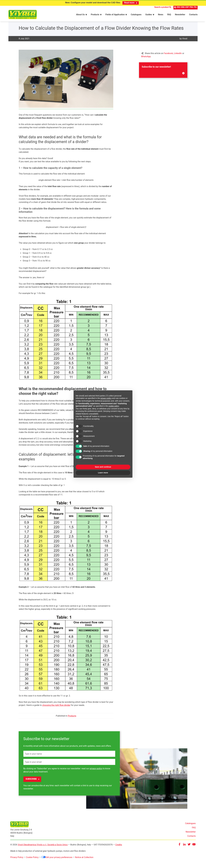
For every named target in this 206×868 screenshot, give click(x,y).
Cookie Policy (32, 858)
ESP (187, 7)
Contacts (191, 837)
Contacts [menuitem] (193, 15)
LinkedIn (178, 54)
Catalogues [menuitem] (136, 15)
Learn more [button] (103, 473)
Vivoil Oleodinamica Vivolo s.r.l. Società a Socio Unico (43, 845)
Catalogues (190, 824)
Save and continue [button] (103, 467)
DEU (179, 7)
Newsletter (191, 832)
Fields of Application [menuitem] (115, 15)
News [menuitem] (161, 15)
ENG (183, 7)
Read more (130, 3)
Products (72, 716)
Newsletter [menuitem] (180, 15)
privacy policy (96, 769)
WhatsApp (146, 57)
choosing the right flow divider (56, 706)
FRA (191, 7)
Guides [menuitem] (149, 15)
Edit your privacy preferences (57, 858)
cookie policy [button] (114, 406)
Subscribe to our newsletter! (163, 71)
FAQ (194, 828)
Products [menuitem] (95, 15)
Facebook (168, 54)
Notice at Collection (84, 858)
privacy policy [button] (106, 398)
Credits (119, 845)
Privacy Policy (17, 858)
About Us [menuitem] (80, 15)
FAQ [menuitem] (169, 15)
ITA (195, 7)
